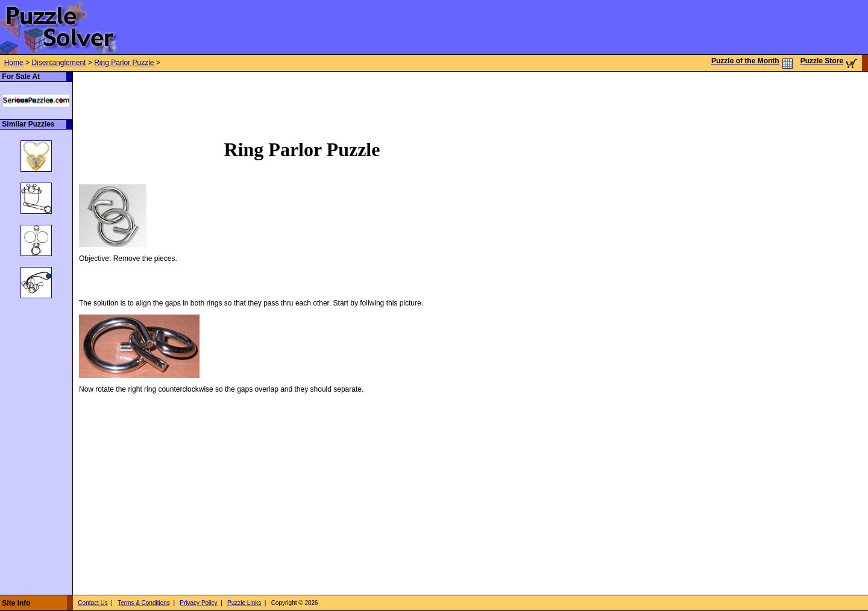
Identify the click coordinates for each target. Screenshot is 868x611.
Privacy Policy (198, 603)
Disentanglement (58, 63)
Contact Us (93, 603)
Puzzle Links (244, 603)
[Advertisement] (292, 99)
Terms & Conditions (144, 603)
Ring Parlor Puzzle (124, 63)
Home (14, 63)
